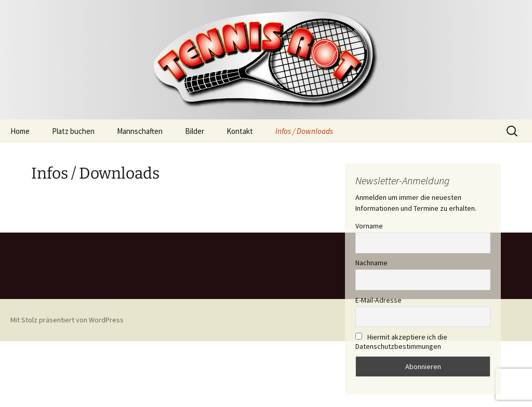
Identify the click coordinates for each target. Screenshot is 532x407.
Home (20, 131)
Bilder (195, 131)
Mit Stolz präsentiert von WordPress (67, 320)
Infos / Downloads (304, 131)
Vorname (369, 226)
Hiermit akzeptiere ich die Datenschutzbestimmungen (401, 342)
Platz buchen (73, 131)
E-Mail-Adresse (378, 300)
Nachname (371, 263)
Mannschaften (140, 131)
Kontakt (240, 131)
